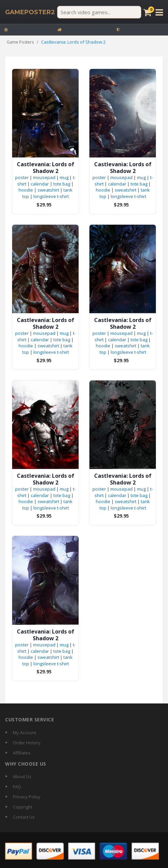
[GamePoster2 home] (30, 12)
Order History (27, 743)
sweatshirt (48, 190)
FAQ (17, 787)
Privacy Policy (27, 797)
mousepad (44, 177)
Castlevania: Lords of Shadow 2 (46, 168)
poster (22, 177)
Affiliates (22, 753)
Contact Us (24, 817)
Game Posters (20, 42)
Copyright (23, 807)
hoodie (26, 190)
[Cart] (147, 12)
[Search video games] (99, 12)
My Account (24, 733)
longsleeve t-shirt (51, 196)
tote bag (62, 184)
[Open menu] (159, 12)
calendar (40, 184)
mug (64, 177)
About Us (22, 776)
